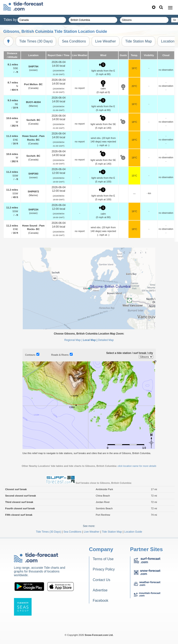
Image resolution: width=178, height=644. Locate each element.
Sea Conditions (74, 41)
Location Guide (133, 532)
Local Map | (90, 340)
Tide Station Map (138, 41)
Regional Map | (73, 340)
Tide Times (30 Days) (36, 41)
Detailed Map (106, 340)
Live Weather (106, 41)
